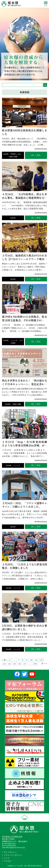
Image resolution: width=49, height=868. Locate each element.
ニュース (14, 340)
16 (20, 664)
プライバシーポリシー (13, 855)
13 (4, 664)
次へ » (44, 663)
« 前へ (5, 660)
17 (25, 664)
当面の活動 (13, 157)
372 (35, 664)
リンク (7, 858)
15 (14, 664)
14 (9, 664)
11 (36, 660)
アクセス (8, 861)
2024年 (6, 154)
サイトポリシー (10, 852)
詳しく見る (36, 155)
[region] (24, 40)
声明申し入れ (16, 154)
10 (31, 660)
